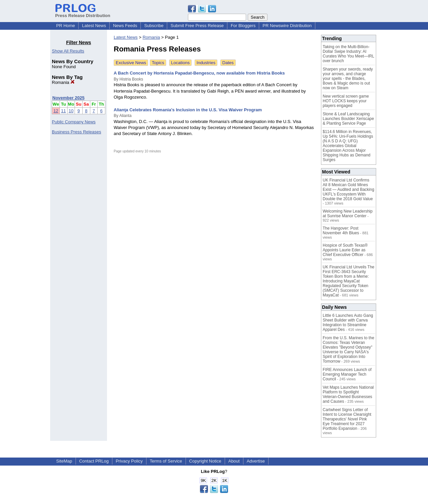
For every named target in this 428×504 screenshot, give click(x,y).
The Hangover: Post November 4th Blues (341, 231)
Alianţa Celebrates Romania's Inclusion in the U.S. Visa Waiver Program (188, 110)
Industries (206, 63)
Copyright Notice (205, 461)
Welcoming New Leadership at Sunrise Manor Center (348, 214)
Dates (228, 63)
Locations (181, 63)
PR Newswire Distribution (287, 26)
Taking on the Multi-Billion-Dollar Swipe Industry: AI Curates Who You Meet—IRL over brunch (348, 54)
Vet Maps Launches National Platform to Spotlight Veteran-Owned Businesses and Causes (348, 394)
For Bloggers (243, 26)
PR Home (66, 26)
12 (56, 111)
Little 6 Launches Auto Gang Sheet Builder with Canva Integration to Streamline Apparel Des (348, 323)
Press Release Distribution (83, 13)
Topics (158, 63)
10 (71, 111)
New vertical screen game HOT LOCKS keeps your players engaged (346, 101)
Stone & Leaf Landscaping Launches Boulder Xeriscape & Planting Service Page (348, 119)
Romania (63, 82)
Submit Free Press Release (197, 26)
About (234, 461)
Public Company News (74, 122)
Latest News (94, 26)
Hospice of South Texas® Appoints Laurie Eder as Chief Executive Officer (345, 250)
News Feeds (125, 26)
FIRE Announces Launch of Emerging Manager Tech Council (347, 374)
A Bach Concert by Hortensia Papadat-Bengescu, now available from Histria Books (199, 73)
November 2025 (69, 98)
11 (64, 111)
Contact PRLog (94, 461)
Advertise (256, 461)
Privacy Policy (129, 461)
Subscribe (154, 26)
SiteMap (64, 461)
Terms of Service (166, 461)
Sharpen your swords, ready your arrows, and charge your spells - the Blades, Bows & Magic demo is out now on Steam (348, 79)
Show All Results (68, 51)
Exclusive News (131, 63)
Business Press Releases (76, 132)
